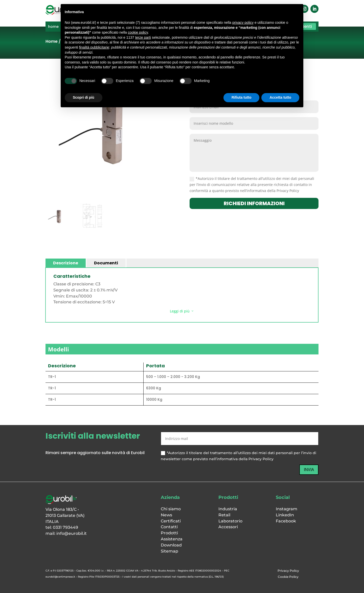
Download (171, 545)
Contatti (169, 527)
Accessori (228, 527)
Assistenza (172, 539)
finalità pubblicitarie (94, 47)
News (166, 515)
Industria (228, 509)
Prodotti (169, 533)
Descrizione (66, 263)
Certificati (171, 521)
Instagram (287, 509)
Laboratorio (230, 521)
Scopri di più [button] (84, 97)
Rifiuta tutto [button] (242, 97)
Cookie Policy (288, 577)
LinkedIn (285, 515)
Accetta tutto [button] (280, 97)
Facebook (286, 521)
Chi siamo (171, 509)
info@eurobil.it (72, 533)
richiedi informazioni (254, 203)
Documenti (106, 263)
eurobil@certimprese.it (60, 577)
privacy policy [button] (243, 23)
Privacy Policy (288, 571)
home (53, 27)
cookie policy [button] (138, 32)
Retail (224, 515)
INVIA (309, 470)
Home (52, 41)
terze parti (143, 37)
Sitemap (169, 551)
